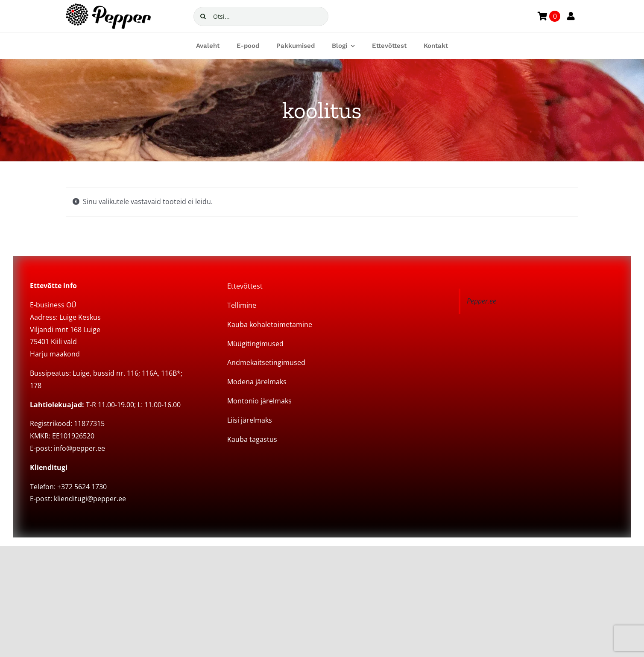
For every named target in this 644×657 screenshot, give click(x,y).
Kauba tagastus (252, 439)
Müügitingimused (255, 344)
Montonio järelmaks (259, 401)
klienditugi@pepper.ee (90, 499)
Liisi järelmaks (250, 420)
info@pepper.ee (79, 448)
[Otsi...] (261, 16)
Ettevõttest (245, 286)
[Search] (203, 16)
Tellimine (242, 305)
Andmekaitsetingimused (266, 362)
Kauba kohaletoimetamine (270, 324)
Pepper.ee (482, 301)
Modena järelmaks (257, 382)
